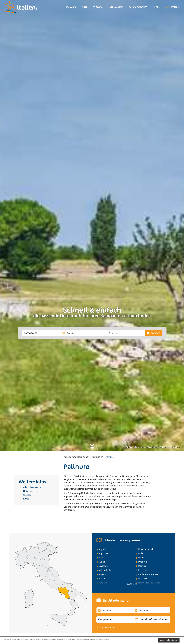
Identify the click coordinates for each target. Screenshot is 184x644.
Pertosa (142, 563)
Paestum (143, 555)
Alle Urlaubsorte (32, 487)
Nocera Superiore (147, 542)
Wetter (172, 7)
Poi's (157, 7)
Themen (98, 7)
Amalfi (102, 555)
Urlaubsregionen (81, 457)
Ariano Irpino (106, 563)
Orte (85, 7)
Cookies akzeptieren (169, 640)
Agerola (103, 542)
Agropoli (103, 546)
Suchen (153, 333)
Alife (101, 551)
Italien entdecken (138, 7)
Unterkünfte (115, 7)
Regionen (71, 7)
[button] (40, 333)
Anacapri (104, 559)
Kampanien (97, 457)
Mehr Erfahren (145, 640)
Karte (26, 499)
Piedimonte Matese (148, 567)
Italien (67, 457)
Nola (141, 546)
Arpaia (102, 567)
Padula (142, 551)
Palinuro (142, 559)
